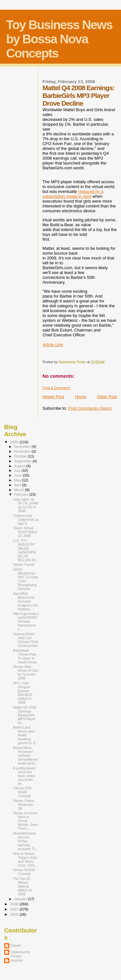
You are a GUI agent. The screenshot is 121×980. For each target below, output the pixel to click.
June (19, 475)
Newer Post (53, 397)
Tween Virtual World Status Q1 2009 (25, 532)
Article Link (53, 345)
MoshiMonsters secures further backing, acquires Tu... (26, 841)
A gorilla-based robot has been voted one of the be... (24, 776)
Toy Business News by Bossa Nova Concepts (59, 39)
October (21, 456)
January (21, 899)
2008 (15, 904)
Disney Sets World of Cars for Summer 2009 (26, 672)
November (23, 451)
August (20, 466)
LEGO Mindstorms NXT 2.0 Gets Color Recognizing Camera (26, 579)
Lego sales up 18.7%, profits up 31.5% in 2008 (26, 505)
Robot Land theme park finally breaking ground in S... (25, 735)
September (24, 461)
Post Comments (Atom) (90, 408)
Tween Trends (24, 564)
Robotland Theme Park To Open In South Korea (25, 656)
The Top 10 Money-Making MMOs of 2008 (22, 886)
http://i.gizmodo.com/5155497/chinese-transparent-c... (26, 621)
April (18, 485)
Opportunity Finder (20, 954)
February (22, 494)
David (15, 945)
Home (81, 397)
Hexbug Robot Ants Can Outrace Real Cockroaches (25, 640)
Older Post (107, 397)
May (18, 480)
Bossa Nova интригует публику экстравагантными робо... (26, 755)
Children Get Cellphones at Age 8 (26, 520)
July (18, 470)
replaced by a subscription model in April (73, 194)
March (20, 490)
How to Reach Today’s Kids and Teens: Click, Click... (25, 859)
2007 (15, 909)
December (23, 447)
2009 (15, 442)
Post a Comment (56, 388)
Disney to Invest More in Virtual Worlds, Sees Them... (25, 821)
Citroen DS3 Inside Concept (22, 792)
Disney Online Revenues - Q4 (24, 805)
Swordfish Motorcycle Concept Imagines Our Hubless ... (26, 601)
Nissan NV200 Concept (24, 872)
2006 (15, 914)
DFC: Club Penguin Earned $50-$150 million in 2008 (23, 693)
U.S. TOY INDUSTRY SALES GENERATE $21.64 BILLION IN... (25, 550)
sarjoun (17, 960)
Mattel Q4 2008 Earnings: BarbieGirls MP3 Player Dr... (25, 715)
